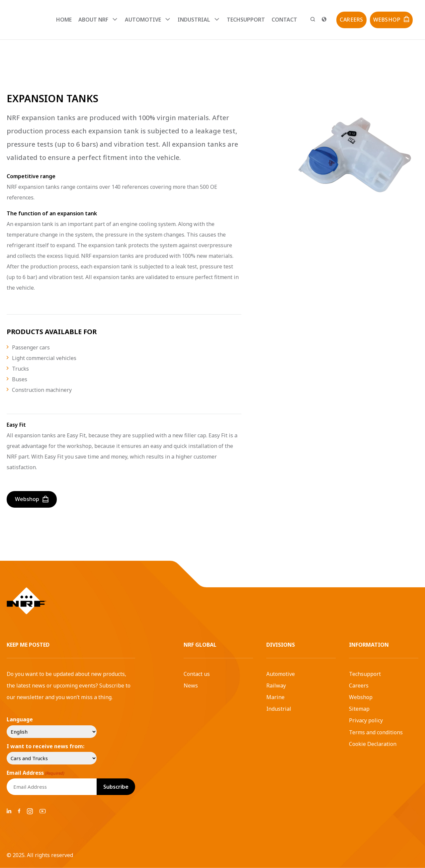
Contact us (197, 674)
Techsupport (246, 20)
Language (20, 719)
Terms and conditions (376, 732)
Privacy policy (366, 720)
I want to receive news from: (45, 746)
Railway (276, 686)
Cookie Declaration (373, 744)
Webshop (361, 697)
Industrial (279, 709)
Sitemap (359, 709)
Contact (284, 20)
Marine (275, 697)
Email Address (36, 773)
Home (64, 20)
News (191, 686)
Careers (359, 686)
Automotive (281, 674)
